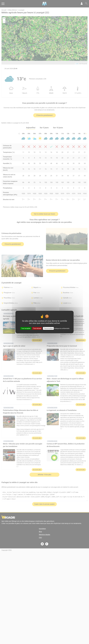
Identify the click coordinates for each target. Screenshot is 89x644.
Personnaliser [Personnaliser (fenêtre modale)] (48, 328)
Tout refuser (37, 328)
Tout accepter (26, 328)
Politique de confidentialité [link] (62, 328)
